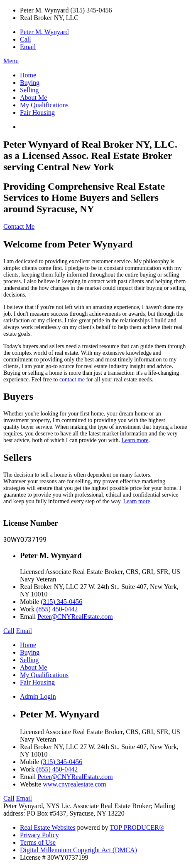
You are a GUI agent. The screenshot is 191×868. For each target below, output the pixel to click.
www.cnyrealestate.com (75, 784)
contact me (72, 380)
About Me (33, 98)
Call (26, 39)
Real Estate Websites (48, 827)
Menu (11, 61)
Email (28, 47)
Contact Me (19, 226)
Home (28, 75)
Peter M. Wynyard (44, 32)
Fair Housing (37, 113)
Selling (29, 90)
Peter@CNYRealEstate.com (75, 617)
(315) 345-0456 (61, 602)
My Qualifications (44, 105)
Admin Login (38, 696)
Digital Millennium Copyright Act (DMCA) (78, 850)
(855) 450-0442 (57, 609)
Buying (30, 83)
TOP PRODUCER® (137, 827)
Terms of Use (38, 842)
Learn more (135, 440)
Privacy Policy (39, 835)
